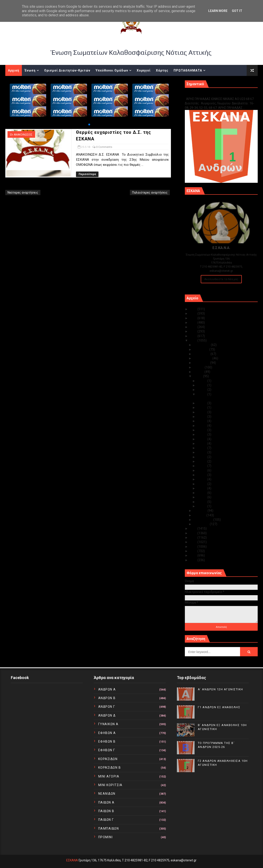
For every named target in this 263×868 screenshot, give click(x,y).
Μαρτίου (200, 515)
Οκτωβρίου (202, 354)
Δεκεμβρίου (202, 345)
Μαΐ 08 (202, 475)
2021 (194, 327)
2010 (194, 560)
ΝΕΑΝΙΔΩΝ (107, 794)
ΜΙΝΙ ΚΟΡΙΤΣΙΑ (110, 785)
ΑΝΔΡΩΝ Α (107, 689)
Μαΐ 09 (202, 470)
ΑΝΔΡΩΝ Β (107, 698)
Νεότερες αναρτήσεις (23, 192)
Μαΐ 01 (202, 506)
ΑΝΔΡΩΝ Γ (107, 707)
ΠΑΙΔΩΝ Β (106, 811)
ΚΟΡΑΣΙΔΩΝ (108, 759)
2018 (194, 340)
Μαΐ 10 (202, 466)
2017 (194, 528)
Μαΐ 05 (202, 488)
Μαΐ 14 (202, 448)
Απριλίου (201, 511)
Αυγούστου (202, 363)
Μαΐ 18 (202, 430)
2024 (194, 313)
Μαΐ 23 (202, 408)
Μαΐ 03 (202, 497)
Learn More (218, 11)
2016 (194, 533)
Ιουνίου (199, 372)
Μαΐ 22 (202, 412)
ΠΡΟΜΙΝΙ (106, 837)
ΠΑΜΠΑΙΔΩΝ (109, 828)
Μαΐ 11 (202, 461)
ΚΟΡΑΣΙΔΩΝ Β (110, 768)
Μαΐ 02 (202, 502)
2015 (194, 538)
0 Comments (104, 147)
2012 (194, 551)
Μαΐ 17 (202, 434)
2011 (194, 555)
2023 (194, 318)
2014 (194, 542)
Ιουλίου (199, 367)
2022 (194, 323)
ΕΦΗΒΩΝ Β (107, 742)
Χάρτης (162, 70)
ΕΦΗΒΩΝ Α (107, 733)
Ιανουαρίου (202, 524)
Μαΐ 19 (202, 426)
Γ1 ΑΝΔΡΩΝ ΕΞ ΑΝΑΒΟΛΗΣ (207, 94)
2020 (194, 331)
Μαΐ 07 (202, 479)
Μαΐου (198, 376)
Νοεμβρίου (201, 349)
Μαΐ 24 (202, 403)
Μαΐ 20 (202, 421)
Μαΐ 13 (202, 452)
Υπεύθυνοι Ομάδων (112, 70)
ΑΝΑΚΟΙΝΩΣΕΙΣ (23, 135)
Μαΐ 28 (202, 385)
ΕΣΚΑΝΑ (72, 860)
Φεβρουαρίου (203, 520)
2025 (194, 309)
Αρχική (14, 70)
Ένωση (30, 70)
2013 (194, 547)
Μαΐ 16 (202, 439)
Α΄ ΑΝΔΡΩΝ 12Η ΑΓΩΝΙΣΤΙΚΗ (220, 689)
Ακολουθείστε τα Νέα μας (221, 279)
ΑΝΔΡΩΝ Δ (107, 715)
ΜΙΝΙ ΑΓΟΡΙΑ (109, 776)
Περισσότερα (87, 174)
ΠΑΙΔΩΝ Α (106, 802)
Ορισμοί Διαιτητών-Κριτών (67, 70)
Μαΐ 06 (202, 484)
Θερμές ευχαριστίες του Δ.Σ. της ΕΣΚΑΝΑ (226, 399)
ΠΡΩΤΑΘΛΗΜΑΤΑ (188, 70)
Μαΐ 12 (202, 457)
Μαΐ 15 (202, 443)
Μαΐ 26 (202, 390)
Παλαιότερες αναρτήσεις (150, 192)
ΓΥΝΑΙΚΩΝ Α (108, 724)
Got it (237, 11)
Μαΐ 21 (202, 417)
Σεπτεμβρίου (203, 358)
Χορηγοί (144, 70)
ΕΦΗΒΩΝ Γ (107, 750)
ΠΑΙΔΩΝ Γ (106, 820)
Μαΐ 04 (202, 493)
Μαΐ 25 (202, 394)
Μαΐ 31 (202, 381)
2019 (194, 336)
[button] (89, 125)
